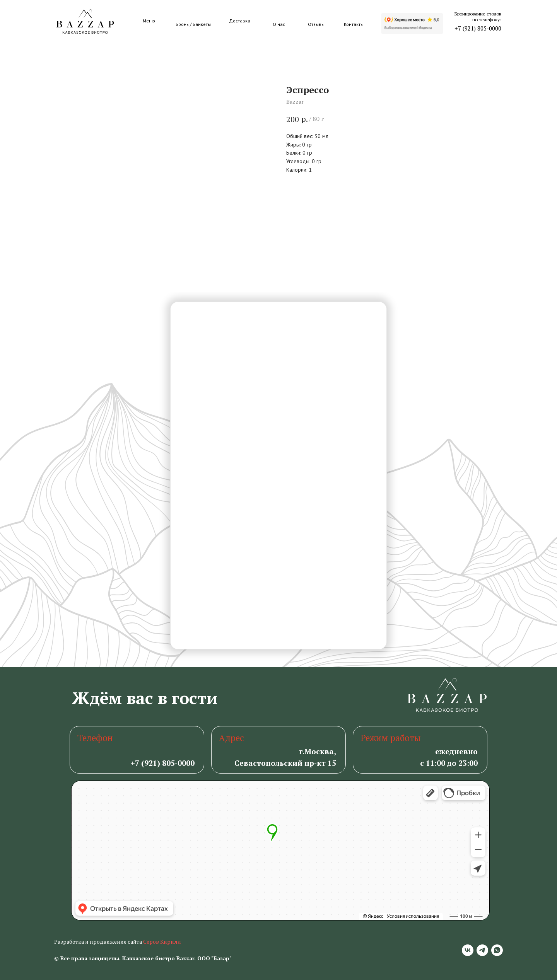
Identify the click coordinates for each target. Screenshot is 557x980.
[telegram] (482, 950)
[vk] (468, 950)
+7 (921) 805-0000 (478, 28)
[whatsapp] (497, 950)
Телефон (95, 738)
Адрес (232, 738)
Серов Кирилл (162, 942)
